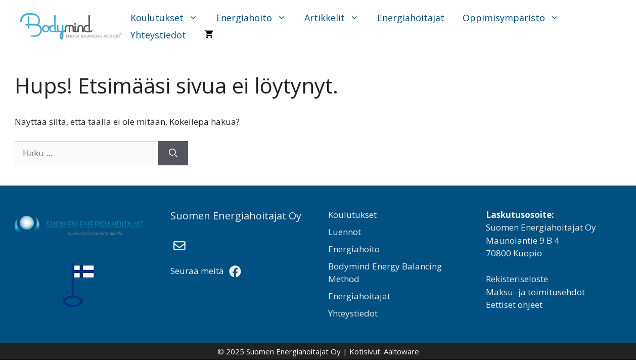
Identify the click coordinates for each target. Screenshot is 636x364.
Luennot (345, 232)
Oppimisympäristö (516, 18)
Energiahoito (256, 18)
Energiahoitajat (411, 18)
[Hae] (173, 153)
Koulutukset (169, 18)
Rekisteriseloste (517, 279)
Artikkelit (337, 18)
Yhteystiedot (158, 35)
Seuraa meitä (206, 271)
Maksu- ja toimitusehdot (535, 292)
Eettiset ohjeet (514, 305)
